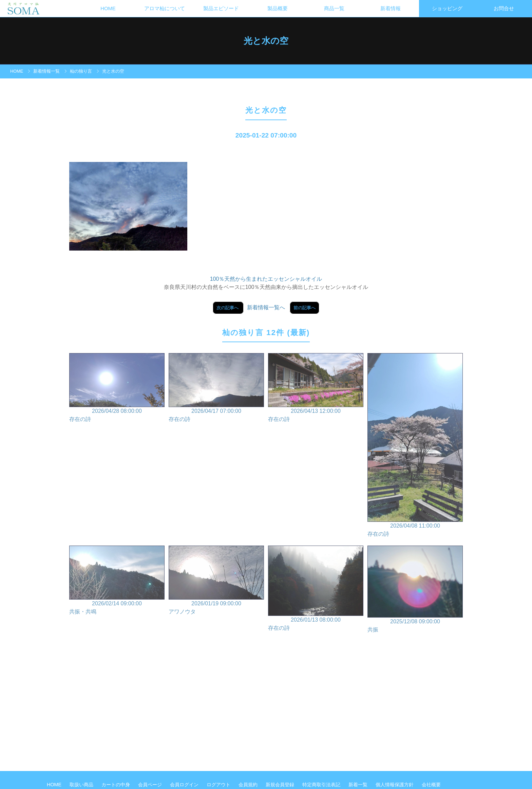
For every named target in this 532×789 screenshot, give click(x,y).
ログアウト (219, 785)
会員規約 (249, 785)
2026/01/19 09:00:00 (216, 581)
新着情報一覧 (46, 71)
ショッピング (447, 8)
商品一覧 (334, 8)
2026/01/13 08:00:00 (316, 589)
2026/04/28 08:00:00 (117, 388)
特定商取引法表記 (322, 785)
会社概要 (431, 785)
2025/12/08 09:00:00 (415, 590)
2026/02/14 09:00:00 (117, 581)
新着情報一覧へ (266, 307)
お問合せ (504, 8)
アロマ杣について (165, 8)
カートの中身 (116, 785)
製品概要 (278, 8)
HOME (108, 8)
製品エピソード (221, 8)
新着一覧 (359, 785)
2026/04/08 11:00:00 (415, 446)
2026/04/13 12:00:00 (316, 388)
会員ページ (151, 785)
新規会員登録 (281, 785)
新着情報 (391, 8)
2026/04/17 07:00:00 (216, 388)
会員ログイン (185, 785)
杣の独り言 (81, 71)
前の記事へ (305, 308)
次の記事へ (228, 308)
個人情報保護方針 (395, 785)
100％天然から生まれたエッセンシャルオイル (266, 279)
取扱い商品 (82, 785)
